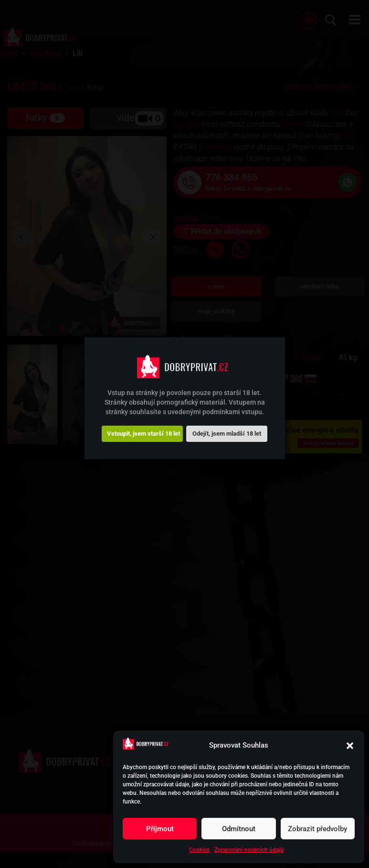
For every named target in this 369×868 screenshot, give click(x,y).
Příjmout (160, 829)
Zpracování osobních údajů (249, 850)
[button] (350, 746)
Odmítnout (239, 829)
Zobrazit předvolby (317, 829)
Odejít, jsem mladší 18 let (227, 434)
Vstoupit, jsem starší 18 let (143, 434)
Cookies (199, 850)
